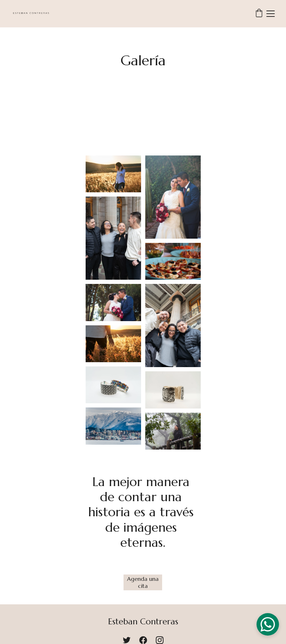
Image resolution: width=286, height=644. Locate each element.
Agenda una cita (143, 582)
